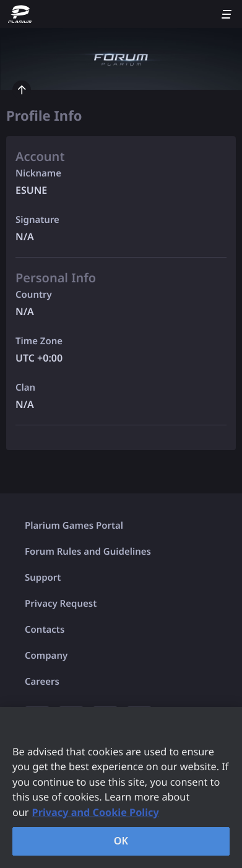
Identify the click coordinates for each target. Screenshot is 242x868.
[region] (121, 788)
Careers (42, 682)
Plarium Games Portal (74, 526)
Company (46, 656)
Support (43, 578)
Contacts (45, 630)
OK (121, 841)
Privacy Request (61, 604)
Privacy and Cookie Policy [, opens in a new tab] (96, 812)
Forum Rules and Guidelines (88, 552)
